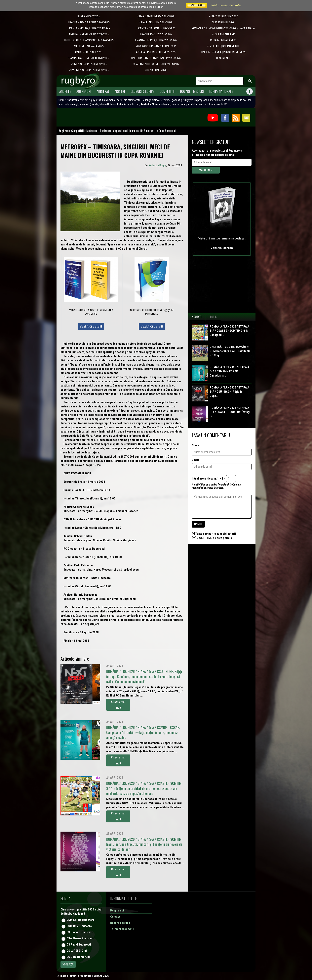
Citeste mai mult (118, 705)
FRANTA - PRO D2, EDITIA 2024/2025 (89, 28)
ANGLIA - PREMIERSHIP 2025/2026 (156, 52)
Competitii (167, 91)
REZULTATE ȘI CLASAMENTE (223, 46)
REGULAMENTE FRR (223, 34)
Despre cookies (120, 923)
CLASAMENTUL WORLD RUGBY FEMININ (156, 64)
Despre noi (117, 910)
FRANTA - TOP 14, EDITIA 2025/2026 (156, 40)
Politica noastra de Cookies (226, 5)
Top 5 (213, 317)
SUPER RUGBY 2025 (89, 16)
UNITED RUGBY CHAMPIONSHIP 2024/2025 (89, 40)
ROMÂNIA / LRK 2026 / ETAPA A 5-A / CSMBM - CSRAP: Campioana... (229, 371)
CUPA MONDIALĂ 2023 (223, 40)
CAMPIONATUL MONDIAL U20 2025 (89, 58)
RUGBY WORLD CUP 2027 (223, 16)
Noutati (197, 317)
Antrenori (84, 91)
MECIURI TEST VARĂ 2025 (89, 46)
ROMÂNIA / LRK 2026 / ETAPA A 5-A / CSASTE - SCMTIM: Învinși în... (230, 412)
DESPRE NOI (223, 58)
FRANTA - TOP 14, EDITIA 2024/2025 (89, 22)
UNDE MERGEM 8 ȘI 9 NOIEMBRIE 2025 (223, 52)
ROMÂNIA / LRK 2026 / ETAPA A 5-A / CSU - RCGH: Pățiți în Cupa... (229, 392)
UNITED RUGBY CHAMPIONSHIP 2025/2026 (156, 58)
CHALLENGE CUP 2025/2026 (156, 22)
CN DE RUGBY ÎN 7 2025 (89, 52)
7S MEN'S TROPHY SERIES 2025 (89, 64)
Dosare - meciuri (192, 91)
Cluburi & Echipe (142, 91)
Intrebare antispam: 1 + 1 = (209, 479)
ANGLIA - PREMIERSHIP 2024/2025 (89, 34)
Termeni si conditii (122, 929)
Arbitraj (103, 91)
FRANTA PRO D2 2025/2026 (156, 34)
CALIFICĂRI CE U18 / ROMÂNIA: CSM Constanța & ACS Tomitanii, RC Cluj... (230, 351)
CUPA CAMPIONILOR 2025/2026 (156, 16)
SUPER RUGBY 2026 (223, 22)
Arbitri (120, 91)
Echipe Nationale (221, 91)
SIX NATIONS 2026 (156, 70)
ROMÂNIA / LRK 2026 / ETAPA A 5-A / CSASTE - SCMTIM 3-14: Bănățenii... (229, 331)
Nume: (196, 445)
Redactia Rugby (157, 165)
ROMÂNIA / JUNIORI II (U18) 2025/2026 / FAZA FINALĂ (223, 28)
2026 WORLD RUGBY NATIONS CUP (156, 46)
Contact (115, 917)
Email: (196, 460)
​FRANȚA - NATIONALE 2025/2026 (156, 28)
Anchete (65, 91)
